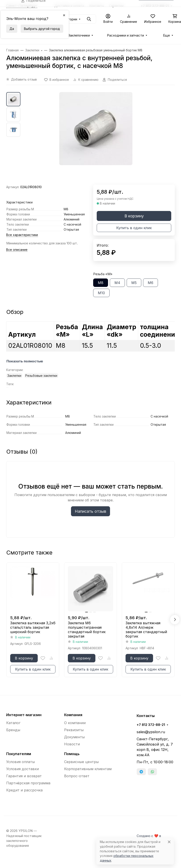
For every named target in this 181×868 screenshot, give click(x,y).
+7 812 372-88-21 (151, 725)
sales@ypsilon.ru (151, 732)
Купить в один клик (134, 228)
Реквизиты (74, 730)
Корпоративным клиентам (88, 769)
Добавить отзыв (24, 79)
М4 (117, 283)
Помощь (72, 754)
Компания (73, 715)
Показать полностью (25, 361)
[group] (96, 138)
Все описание (17, 250)
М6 (151, 283)
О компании (75, 723)
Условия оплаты (21, 762)
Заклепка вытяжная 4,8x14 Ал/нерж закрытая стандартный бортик (146, 630)
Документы (74, 737)
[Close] (169, 842)
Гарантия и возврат (24, 776)
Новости (72, 744)
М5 (134, 283)
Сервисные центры (81, 762)
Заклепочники (79, 35)
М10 (101, 293)
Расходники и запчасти (125, 35)
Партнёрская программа (28, 783)
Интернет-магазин (24, 715)
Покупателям (19, 754)
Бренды (13, 730)
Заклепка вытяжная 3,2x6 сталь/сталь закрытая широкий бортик (33, 627)
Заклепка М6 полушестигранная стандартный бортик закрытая (87, 630)
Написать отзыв (90, 511)
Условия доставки (23, 769)
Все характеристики (22, 235)
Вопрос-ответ (77, 776)
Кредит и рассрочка (24, 790)
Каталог (13, 723)
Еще (166, 35)
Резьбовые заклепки (41, 376)
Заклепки (14, 376)
